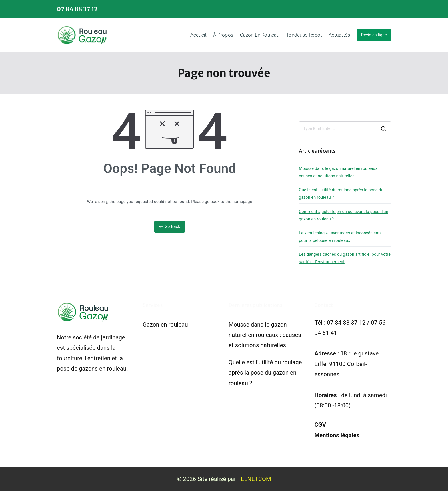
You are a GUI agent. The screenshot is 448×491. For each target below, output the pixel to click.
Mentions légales (337, 435)
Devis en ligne (374, 35)
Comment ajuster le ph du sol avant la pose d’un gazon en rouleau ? (344, 215)
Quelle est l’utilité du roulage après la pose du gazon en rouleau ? (341, 194)
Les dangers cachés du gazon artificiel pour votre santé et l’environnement (345, 258)
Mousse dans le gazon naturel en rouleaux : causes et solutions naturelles (339, 172)
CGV (320, 425)
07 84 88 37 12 (77, 9)
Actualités (339, 35)
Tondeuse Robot (304, 35)
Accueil (198, 35)
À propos (223, 35)
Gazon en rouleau (260, 35)
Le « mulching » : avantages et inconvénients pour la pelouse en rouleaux (340, 237)
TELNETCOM (254, 479)
